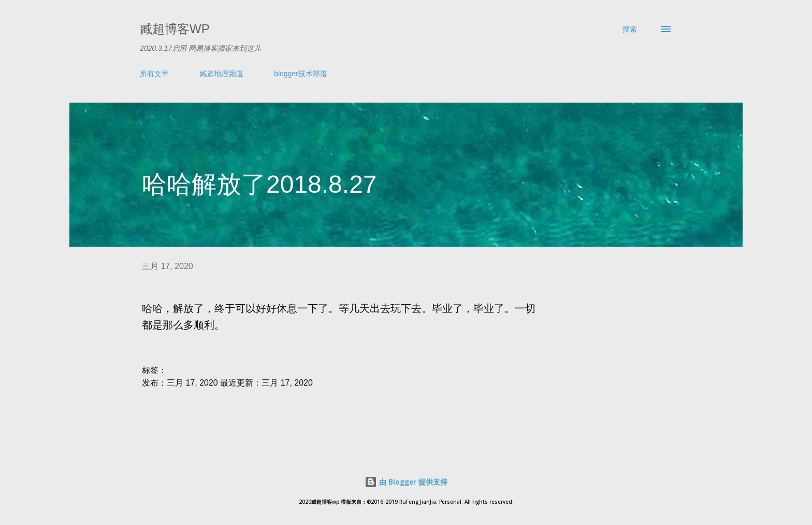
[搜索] (630, 29)
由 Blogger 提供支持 (406, 482)
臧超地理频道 (222, 74)
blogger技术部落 (301, 74)
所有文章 (154, 74)
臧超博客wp (175, 29)
